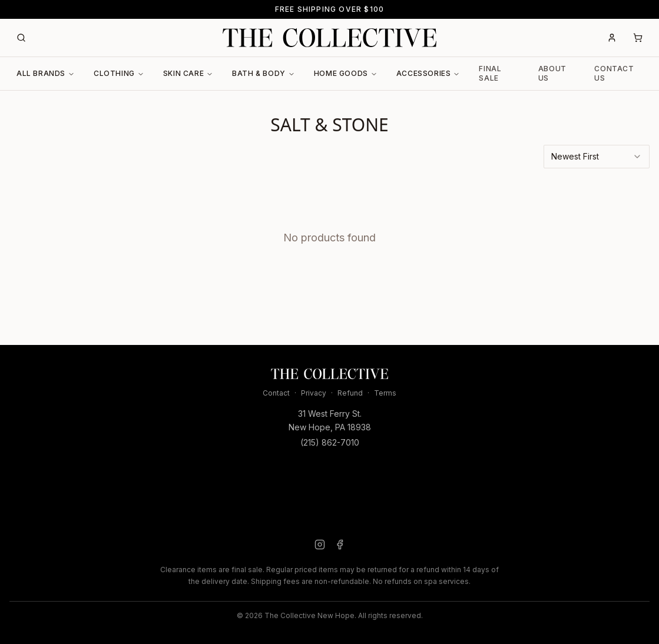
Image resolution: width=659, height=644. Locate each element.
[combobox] (597, 157)
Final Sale (490, 73)
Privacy (314, 393)
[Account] (612, 38)
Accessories (428, 73)
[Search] (21, 38)
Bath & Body (264, 73)
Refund (350, 393)
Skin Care (188, 73)
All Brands (46, 73)
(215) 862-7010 (330, 442)
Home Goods (346, 73)
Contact (276, 393)
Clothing (119, 73)
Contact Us (614, 73)
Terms (385, 393)
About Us (552, 73)
